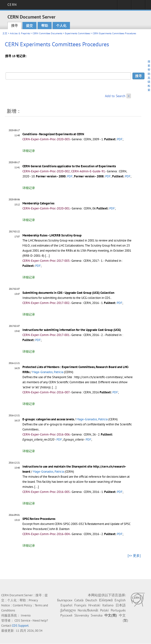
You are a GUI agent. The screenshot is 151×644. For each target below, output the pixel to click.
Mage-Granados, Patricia (48, 372)
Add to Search (115, 96)
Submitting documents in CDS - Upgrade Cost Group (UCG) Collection (68, 293)
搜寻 (14, 26)
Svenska (97, 615)
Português (118, 610)
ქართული (68, 610)
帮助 (45, 26)
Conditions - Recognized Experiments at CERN (53, 134)
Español (66, 605)
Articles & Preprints (20, 33)
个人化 (61, 26)
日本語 (121, 605)
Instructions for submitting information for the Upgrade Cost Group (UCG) (72, 330)
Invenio (26, 615)
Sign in (124, 6)
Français (80, 605)
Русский (66, 615)
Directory (138, 6)
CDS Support (20, 626)
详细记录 (29, 151)
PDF (120, 139)
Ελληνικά (106, 600)
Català (79, 600)
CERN (12, 5)
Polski (104, 610)
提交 (29, 26)
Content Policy (22, 605)
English (120, 600)
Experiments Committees (77, 33)
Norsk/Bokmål (88, 610)
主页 (5, 33)
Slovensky (82, 615)
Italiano (108, 605)
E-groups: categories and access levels (48, 419)
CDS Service (22, 621)
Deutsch (91, 600)
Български (65, 600)
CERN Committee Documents (47, 33)
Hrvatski (94, 605)
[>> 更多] (134, 556)
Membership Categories (38, 203)
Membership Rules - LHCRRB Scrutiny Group (52, 235)
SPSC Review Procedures (39, 519)
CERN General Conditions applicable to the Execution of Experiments (69, 166)
